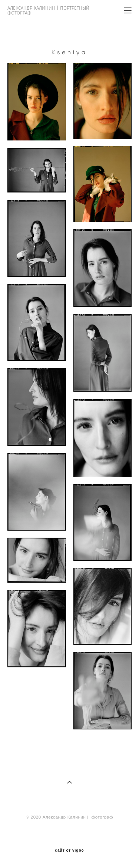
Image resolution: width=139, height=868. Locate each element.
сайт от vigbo (69, 851)
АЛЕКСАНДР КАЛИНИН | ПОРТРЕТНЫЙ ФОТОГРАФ (48, 10)
